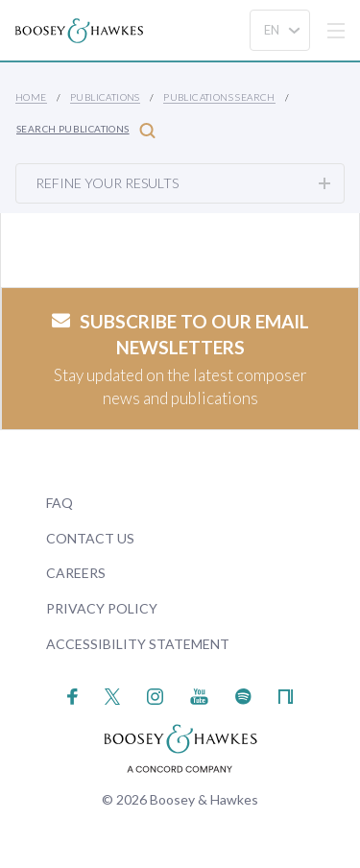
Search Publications (86, 130)
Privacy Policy (102, 608)
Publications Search (219, 97)
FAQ (60, 503)
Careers (76, 573)
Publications (105, 97)
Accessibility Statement (138, 644)
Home (31, 97)
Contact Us (90, 538)
